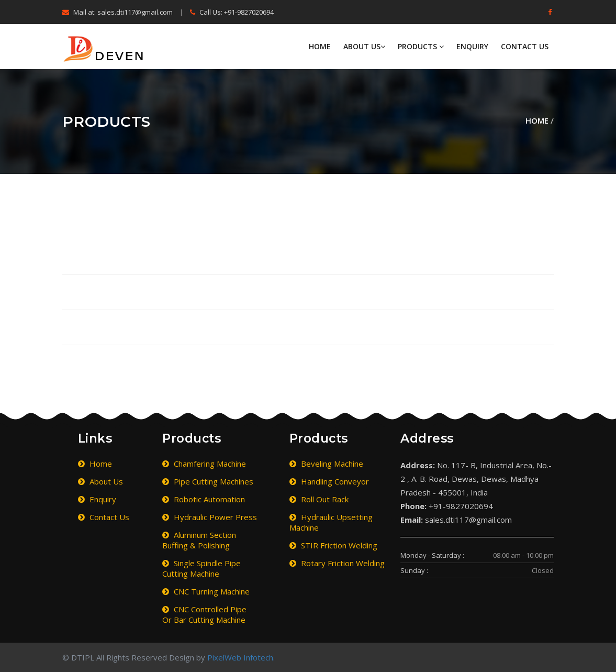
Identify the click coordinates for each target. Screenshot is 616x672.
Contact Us (525, 46)
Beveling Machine (326, 464)
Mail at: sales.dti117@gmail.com (117, 12)
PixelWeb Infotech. (241, 657)
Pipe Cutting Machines (208, 481)
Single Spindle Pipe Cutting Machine (201, 568)
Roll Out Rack (319, 499)
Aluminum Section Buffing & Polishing (199, 540)
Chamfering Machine (204, 464)
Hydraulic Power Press (210, 517)
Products (421, 46)
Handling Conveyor (329, 481)
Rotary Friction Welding (337, 563)
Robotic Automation (204, 499)
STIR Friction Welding (333, 545)
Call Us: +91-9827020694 (232, 12)
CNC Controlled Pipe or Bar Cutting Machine (204, 614)
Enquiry (472, 46)
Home (320, 46)
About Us (364, 46)
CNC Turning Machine (206, 591)
